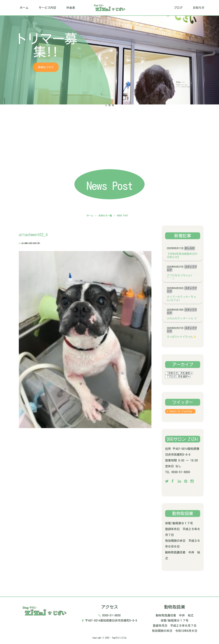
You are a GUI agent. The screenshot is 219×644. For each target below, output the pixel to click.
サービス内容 (47, 8)
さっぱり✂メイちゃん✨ (182, 337)
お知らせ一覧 (105, 216)
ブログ (178, 8)
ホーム (24, 8)
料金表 (71, 8)
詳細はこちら (46, 67)
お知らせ (199, 8)
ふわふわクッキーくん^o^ (182, 318)
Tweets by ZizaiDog (181, 411)
